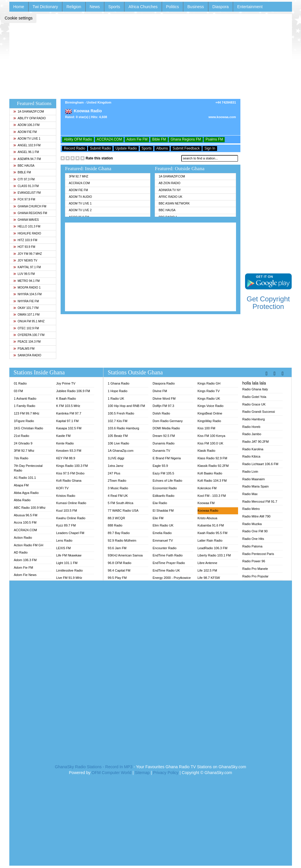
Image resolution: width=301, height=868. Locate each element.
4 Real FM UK (118, 496)
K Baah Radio (66, 399)
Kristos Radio (66, 496)
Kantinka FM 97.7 (69, 413)
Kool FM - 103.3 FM (212, 496)
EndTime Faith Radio (168, 555)
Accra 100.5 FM (25, 522)
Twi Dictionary (45, 7)
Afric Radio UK (170, 197)
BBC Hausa (24, 166)
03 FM (19, 391)
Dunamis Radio (164, 443)
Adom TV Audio (80, 197)
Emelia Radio (162, 533)
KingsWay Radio (209, 421)
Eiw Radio (160, 503)
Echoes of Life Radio (168, 481)
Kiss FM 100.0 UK (211, 443)
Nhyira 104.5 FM (27, 294)
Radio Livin (250, 472)
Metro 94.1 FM (27, 281)
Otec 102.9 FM (26, 328)
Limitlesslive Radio (69, 570)
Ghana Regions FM (30, 213)
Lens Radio (64, 540)
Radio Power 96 (254, 561)
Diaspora (221, 7)
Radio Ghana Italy (255, 389)
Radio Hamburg (254, 419)
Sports (114, 7)
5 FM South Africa (120, 503)
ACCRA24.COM (109, 139)
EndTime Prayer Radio (169, 563)
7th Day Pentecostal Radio (28, 468)
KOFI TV (63, 488)
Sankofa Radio (27, 355)
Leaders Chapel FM (70, 533)
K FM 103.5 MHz (68, 406)
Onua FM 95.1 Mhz (29, 321)
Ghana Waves (26, 220)
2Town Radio (117, 481)
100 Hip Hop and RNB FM (126, 406)
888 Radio (115, 525)
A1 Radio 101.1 (25, 478)
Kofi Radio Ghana (69, 481)
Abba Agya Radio (26, 493)
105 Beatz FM (118, 436)
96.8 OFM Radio (120, 563)
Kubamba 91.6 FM (211, 525)
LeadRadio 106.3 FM (213, 548)
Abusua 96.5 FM (26, 515)
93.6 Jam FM (117, 548)
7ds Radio (21, 458)
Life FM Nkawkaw (69, 555)
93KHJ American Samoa (125, 555)
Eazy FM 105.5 (163, 473)
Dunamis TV (161, 451)
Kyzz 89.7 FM (66, 525)
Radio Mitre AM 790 (257, 516)
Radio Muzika (252, 524)
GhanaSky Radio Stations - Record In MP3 (94, 767)
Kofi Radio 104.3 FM (212, 481)
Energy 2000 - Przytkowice (172, 578)
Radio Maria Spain (256, 486)
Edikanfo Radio (164, 496)
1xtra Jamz (116, 466)
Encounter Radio (165, 548)
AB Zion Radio (169, 183)
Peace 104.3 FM (27, 342)
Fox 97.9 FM (24, 199)
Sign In (210, 148)
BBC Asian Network (174, 203)
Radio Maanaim (254, 479)
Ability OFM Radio (30, 118)
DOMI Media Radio (166, 428)
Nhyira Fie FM (26, 301)
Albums (162, 148)
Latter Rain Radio (210, 540)
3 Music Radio (118, 488)
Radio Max (250, 494)
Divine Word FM (164, 399)
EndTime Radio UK (166, 570)
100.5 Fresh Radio (121, 413)
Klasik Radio (206, 451)
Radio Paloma (252, 546)
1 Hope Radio (118, 391)
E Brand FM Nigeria (167, 458)
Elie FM (158, 518)
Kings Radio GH (209, 383)
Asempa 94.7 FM (27, 159)
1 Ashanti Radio (25, 399)
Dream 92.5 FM (164, 436)
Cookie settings (19, 18)
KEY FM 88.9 (66, 458)
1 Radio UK (116, 399)
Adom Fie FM (25, 132)
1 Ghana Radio (119, 383)
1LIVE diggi (116, 458)
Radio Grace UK (254, 404)
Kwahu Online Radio (71, 518)
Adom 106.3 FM (26, 125)
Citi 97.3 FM (24, 179)
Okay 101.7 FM (26, 308)
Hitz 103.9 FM (25, 240)
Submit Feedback (186, 148)
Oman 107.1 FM (26, 315)
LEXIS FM (64, 548)
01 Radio (20, 383)
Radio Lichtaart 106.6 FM (260, 464)
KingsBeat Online (210, 413)
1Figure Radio (24, 421)
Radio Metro (251, 509)
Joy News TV (25, 260)
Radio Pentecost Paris (258, 554)
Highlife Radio (27, 233)
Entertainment (250, 7)
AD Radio (21, 552)
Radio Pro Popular (256, 576)
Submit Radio (100, 148)
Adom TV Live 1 (27, 139)
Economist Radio (165, 488)
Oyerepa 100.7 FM (29, 335)
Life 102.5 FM (207, 570)
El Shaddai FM (163, 511)
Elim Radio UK (163, 525)
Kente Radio (65, 443)
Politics (172, 7)
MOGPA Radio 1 (27, 288)
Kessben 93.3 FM (69, 451)
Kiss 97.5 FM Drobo (70, 473)
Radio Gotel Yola (254, 397)
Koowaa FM (206, 503)
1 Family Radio (25, 406)
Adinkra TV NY (170, 190)
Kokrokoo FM (207, 488)
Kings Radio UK (209, 399)
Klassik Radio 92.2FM (213, 466)
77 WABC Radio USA (123, 511)
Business (196, 7)
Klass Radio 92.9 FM (212, 458)
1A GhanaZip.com (29, 112)
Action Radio (23, 538)
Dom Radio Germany (168, 421)
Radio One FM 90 (255, 531)
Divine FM (160, 391)
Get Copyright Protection (268, 303)
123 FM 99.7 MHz (27, 413)
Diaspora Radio (164, 383)
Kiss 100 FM (206, 428)
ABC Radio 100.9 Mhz (30, 508)
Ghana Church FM (30, 206)
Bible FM (22, 172)
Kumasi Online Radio (71, 503)
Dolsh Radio (161, 413)
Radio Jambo (252, 434)
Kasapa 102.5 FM (69, 428)
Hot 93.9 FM (24, 247)
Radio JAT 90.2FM (256, 442)
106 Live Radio (118, 443)
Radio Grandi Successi (259, 412)
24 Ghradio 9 (23, 443)
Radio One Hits (253, 539)
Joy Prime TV (66, 383)
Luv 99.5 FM (24, 274)
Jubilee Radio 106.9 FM (73, 391)
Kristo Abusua (207, 518)
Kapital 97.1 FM (27, 267)
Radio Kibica (251, 456)
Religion (74, 7)
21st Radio (22, 436)
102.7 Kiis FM (118, 421)
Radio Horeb (251, 427)
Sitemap (142, 773)
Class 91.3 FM (26, 186)
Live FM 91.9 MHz (69, 578)
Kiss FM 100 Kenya (211, 436)
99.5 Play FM (117, 578)
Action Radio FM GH (29, 545)
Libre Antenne (207, 563)
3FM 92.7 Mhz (79, 176)
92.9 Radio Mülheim (122, 540)
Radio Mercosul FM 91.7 (260, 501)
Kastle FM (64, 436)
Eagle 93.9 (160, 466)
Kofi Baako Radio (210, 473)
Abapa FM (21, 485)
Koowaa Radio (208, 511)
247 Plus (114, 473)
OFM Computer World (111, 773)
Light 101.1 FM (67, 563)
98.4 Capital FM (119, 570)
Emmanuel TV (163, 540)
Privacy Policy (166, 773)
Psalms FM (24, 349)
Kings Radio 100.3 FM (72, 466)
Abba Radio (22, 500)
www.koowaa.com (222, 117)
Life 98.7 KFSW (209, 578)
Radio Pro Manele (255, 569)
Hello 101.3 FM (27, 226)
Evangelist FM (27, 193)
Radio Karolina (253, 449)
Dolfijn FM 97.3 (163, 406)
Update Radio (126, 148)
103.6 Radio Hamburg (124, 428)
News (95, 7)
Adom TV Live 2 (80, 210)
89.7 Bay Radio (119, 533)
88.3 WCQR (116, 518)
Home (19, 7)
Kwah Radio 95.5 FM (213, 533)
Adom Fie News (25, 575)
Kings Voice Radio (211, 406)
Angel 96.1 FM (26, 152)
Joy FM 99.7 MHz (28, 254)
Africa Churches (143, 7)
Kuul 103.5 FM (67, 511)
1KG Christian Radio (29, 428)
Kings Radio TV (209, 391)
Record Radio (74, 148)
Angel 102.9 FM (27, 145)
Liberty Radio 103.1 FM (214, 555)
